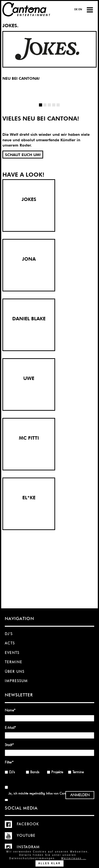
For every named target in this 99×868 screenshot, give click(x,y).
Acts (10, 643)
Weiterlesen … (74, 858)
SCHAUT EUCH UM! (23, 155)
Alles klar (49, 863)
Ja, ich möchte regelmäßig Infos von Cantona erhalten (46, 793)
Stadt (12, 745)
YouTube (20, 836)
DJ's (9, 634)
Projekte (57, 772)
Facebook (22, 824)
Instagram (22, 847)
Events (12, 653)
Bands (35, 772)
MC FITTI (29, 438)
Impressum (16, 681)
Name (12, 710)
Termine (14, 662)
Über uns (15, 672)
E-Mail (12, 728)
